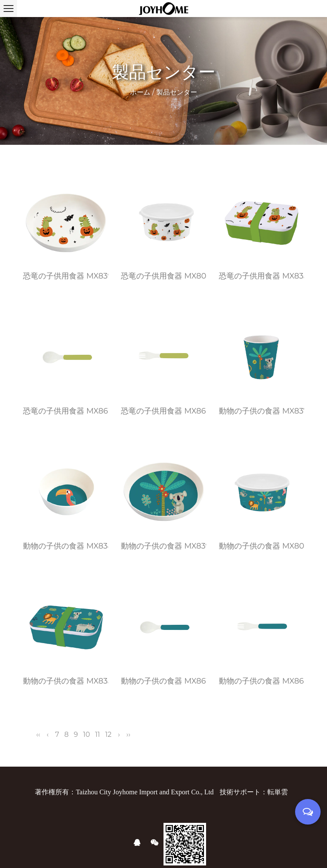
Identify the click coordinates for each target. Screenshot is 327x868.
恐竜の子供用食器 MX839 (66, 276)
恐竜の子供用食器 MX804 (163, 276)
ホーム (140, 92)
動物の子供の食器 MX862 (261, 681)
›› (128, 734)
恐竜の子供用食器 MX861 (66, 411)
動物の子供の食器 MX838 (66, 546)
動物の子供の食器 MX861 (163, 681)
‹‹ (38, 734)
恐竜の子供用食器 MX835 (261, 276)
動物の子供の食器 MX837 (261, 411)
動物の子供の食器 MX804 (261, 546)
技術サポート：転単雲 (254, 792)
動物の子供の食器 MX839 (163, 546)
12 (108, 734)
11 (98, 734)
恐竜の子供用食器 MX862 (163, 411)
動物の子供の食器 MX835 (66, 681)
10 (86, 734)
